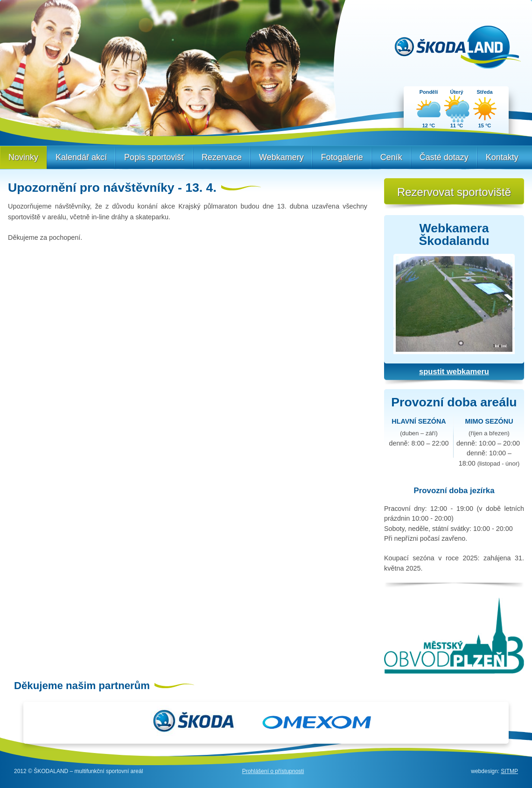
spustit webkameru (454, 372)
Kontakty (502, 157)
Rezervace (222, 157)
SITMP (509, 771)
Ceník (391, 157)
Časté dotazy (444, 157)
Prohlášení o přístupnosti (273, 771)
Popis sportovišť (154, 157)
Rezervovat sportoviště (454, 192)
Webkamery (281, 157)
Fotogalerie (342, 157)
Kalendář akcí (81, 157)
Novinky (23, 157)
